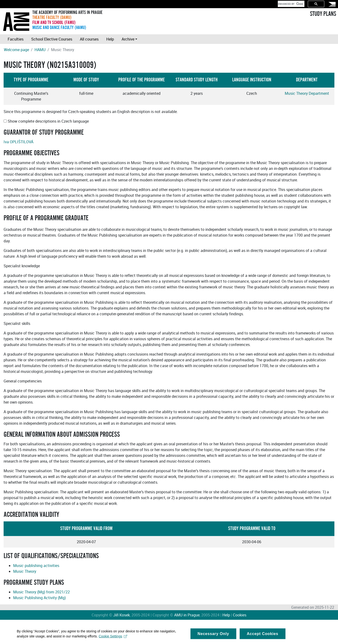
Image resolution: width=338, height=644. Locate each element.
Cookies (240, 615)
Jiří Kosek (122, 615)
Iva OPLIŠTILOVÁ (18, 142)
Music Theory (25, 571)
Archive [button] (128, 39)
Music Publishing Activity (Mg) (39, 598)
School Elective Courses (52, 39)
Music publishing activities (36, 566)
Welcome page (16, 50)
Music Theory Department (307, 93)
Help (110, 39)
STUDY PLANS (323, 14)
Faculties (16, 39)
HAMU (40, 50)
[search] (291, 4)
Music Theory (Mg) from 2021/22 (42, 592)
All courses (89, 39)
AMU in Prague (187, 615)
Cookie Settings (113, 638)
